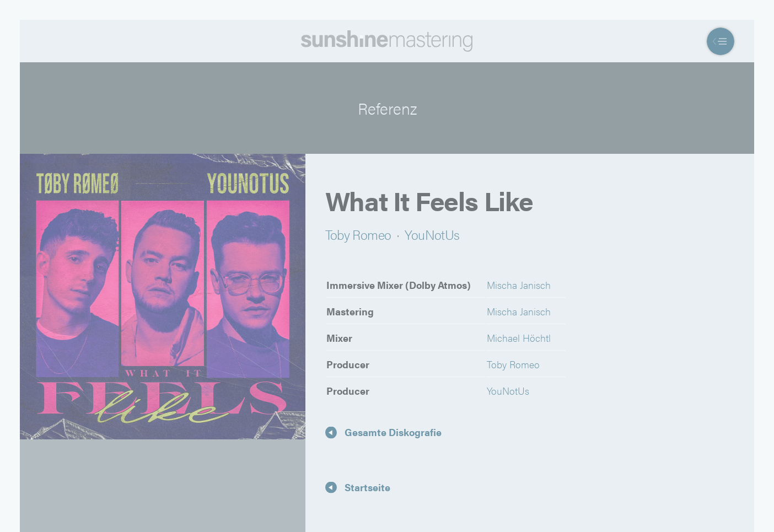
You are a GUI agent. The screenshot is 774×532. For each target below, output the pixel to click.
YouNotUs (432, 234)
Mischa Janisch (519, 285)
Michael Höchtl (519, 338)
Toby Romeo (358, 234)
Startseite (367, 487)
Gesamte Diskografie (393, 432)
